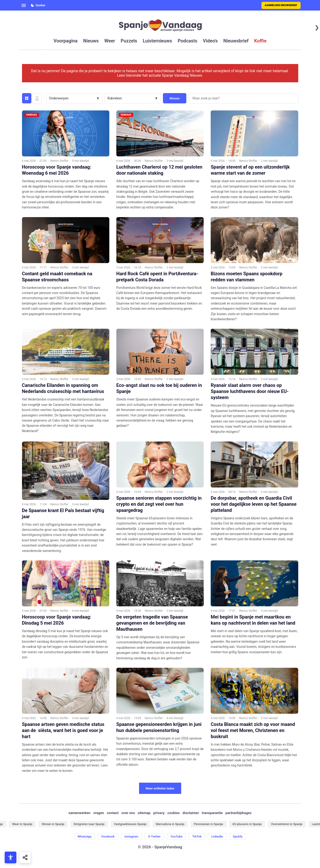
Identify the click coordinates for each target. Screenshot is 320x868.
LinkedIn (217, 836)
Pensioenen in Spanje (208, 824)
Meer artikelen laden (160, 788)
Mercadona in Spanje (170, 824)
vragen (99, 813)
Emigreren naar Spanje (89, 824)
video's (210, 41)
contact (113, 813)
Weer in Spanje (22, 824)
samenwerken (79, 813)
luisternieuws (157, 41)
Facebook (108, 836)
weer (110, 41)
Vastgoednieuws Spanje (130, 824)
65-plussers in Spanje (247, 824)
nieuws (91, 41)
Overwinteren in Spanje (287, 824)
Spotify (237, 836)
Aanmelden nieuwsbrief (281, 5)
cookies (173, 813)
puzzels (129, 41)
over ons (128, 813)
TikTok (197, 836)
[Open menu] (24, 5)
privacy (159, 813)
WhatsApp (85, 836)
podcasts (188, 41)
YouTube (176, 836)
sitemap (144, 813)
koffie (260, 41)
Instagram (131, 836)
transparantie (212, 813)
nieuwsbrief (236, 41)
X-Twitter (154, 836)
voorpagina (65, 41)
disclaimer (191, 813)
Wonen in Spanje (53, 824)
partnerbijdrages (238, 813)
